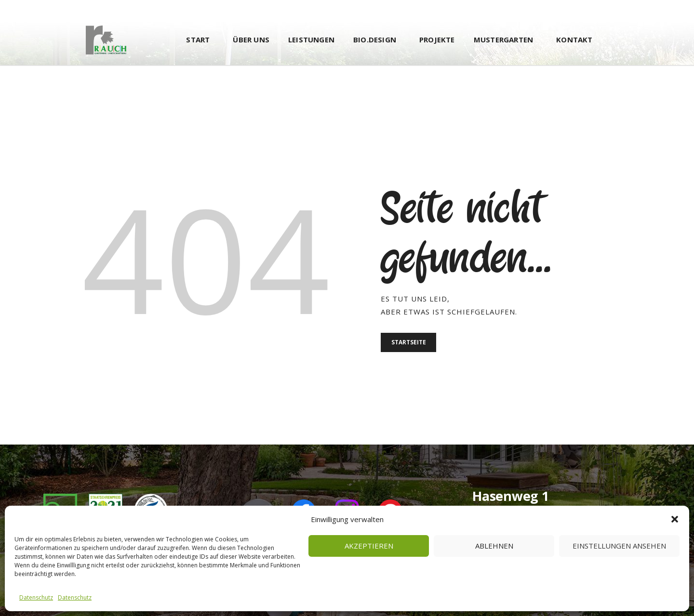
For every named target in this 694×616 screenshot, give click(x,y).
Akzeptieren (369, 546)
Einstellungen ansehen (619, 546)
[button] (675, 519)
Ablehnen (494, 546)
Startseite (411, 344)
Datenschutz (36, 597)
